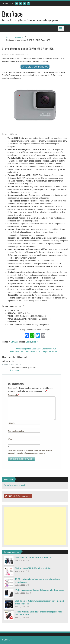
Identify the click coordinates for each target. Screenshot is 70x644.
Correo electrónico (16, 431)
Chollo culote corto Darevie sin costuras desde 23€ (33, 557)
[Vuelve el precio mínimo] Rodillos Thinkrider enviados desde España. (40, 590)
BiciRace (12, 14)
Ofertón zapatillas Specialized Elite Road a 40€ (35, 349)
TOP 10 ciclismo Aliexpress (20, 496)
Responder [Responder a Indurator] (14, 370)
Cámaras (19, 37)
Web (10, 439)
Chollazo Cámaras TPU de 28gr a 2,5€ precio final (33, 568)
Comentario (13, 395)
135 (29, 593)
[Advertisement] (35, 526)
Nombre (11, 423)
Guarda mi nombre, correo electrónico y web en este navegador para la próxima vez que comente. (30, 452)
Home (8, 37)
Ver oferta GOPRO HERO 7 (36, 67)
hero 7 (35, 342)
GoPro (28, 342)
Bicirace (12, 54)
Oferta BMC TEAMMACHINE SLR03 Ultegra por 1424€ (35, 352)
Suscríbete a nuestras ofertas (17, 485)
